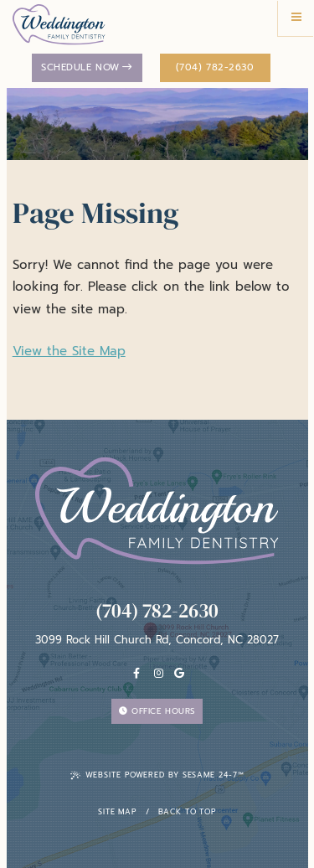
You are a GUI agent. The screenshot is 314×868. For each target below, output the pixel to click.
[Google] (179, 674)
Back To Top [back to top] (187, 812)
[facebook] (136, 674)
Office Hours (157, 711)
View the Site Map (69, 351)
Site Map (117, 812)
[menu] (296, 18)
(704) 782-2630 (215, 67)
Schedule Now (87, 67)
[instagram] (159, 674)
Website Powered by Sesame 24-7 (157, 775)
